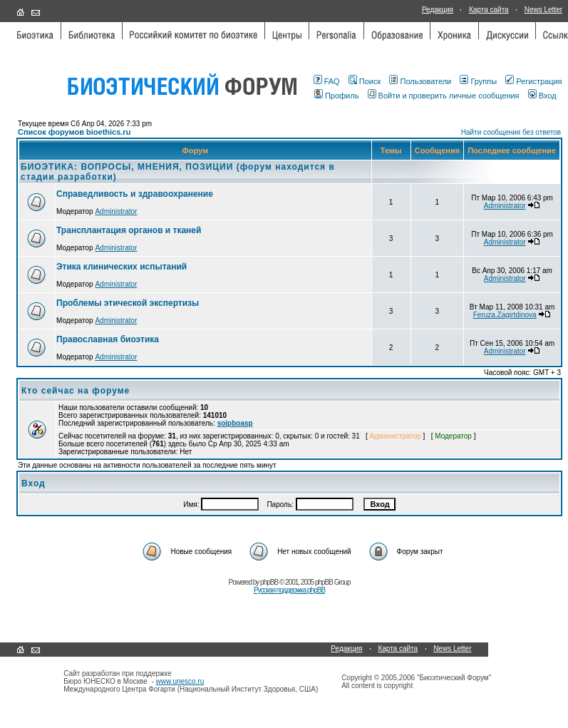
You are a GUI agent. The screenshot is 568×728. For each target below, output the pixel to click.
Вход (542, 96)
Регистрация (533, 81)
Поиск (365, 81)
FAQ (327, 81)
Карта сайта (489, 10)
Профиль (337, 96)
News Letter (543, 10)
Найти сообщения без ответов (511, 132)
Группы (478, 81)
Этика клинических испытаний (122, 267)
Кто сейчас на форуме (76, 391)
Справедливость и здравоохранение (135, 194)
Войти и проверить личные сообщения (444, 96)
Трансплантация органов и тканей (129, 230)
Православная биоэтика (108, 339)
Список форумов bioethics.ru (74, 132)
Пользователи (420, 81)
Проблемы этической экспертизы (128, 303)
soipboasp (235, 423)
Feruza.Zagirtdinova (505, 315)
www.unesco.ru (180, 681)
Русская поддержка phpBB (289, 590)
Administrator (116, 211)
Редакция (438, 10)
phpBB (269, 582)
